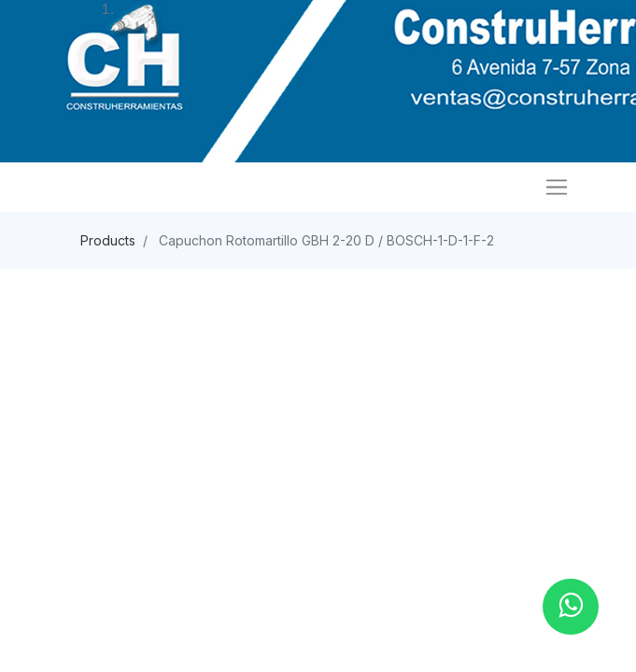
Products (108, 240)
